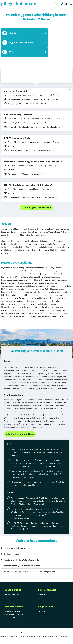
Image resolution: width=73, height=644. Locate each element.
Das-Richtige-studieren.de (12, 611)
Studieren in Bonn (11, 554)
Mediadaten (42, 595)
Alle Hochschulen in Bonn (20, 434)
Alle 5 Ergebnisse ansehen (36, 208)
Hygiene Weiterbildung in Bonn (17, 548)
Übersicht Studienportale (11, 595)
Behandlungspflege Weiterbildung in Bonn (22, 566)
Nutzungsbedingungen (34, 636)
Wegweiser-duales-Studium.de (13, 615)
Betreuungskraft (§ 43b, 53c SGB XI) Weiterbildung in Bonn (29, 572)
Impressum (5, 636)
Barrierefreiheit (48, 636)
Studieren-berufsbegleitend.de (13, 618)
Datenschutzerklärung (18, 636)
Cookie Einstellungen (62, 636)
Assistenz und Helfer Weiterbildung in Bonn (22, 560)
